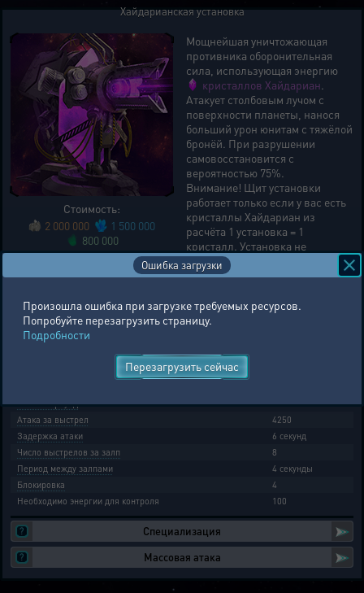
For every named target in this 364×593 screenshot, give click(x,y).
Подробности (56, 334)
